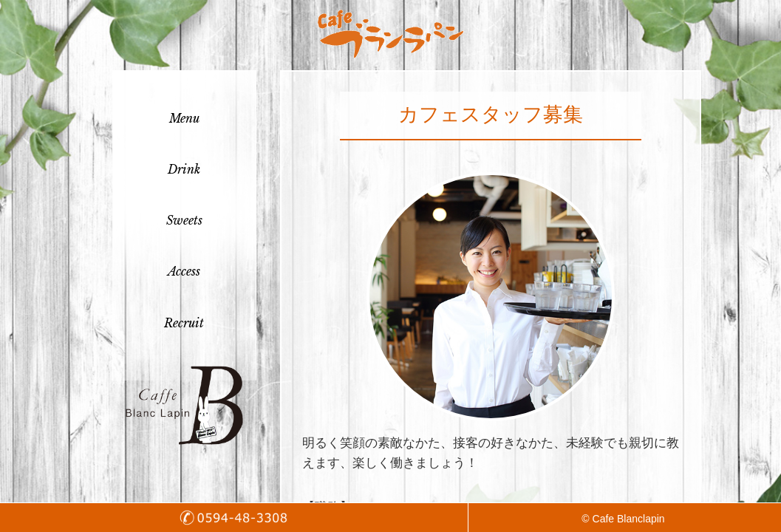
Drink (184, 169)
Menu (184, 118)
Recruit (184, 323)
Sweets (184, 220)
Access (184, 271)
